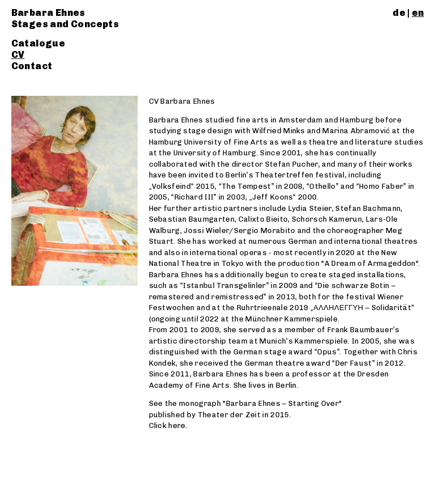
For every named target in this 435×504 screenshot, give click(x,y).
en (418, 13)
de (399, 13)
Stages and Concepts (65, 24)
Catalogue (39, 43)
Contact (32, 66)
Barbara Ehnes (48, 13)
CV (18, 55)
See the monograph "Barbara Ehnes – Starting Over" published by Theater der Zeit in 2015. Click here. (246, 414)
